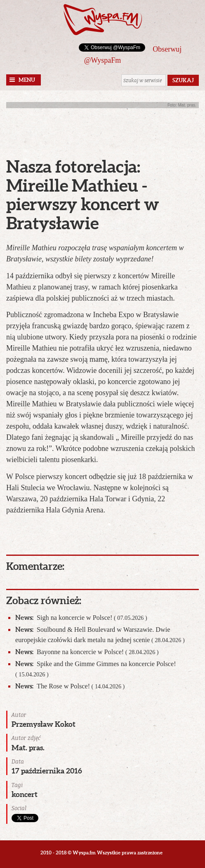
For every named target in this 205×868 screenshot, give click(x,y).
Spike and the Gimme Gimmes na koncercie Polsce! (96, 669)
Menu (27, 80)
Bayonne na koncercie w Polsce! (87, 652)
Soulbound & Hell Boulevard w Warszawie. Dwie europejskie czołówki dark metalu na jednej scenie (100, 634)
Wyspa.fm (103, 20)
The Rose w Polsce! (70, 686)
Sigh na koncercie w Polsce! (81, 618)
